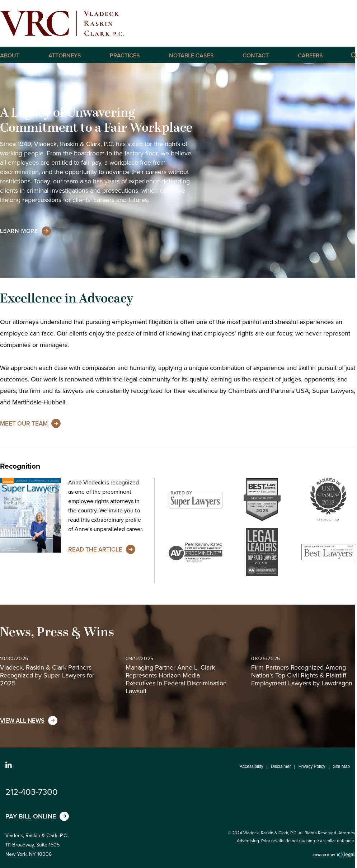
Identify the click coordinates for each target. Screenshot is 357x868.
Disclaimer (281, 766)
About (10, 56)
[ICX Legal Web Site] (334, 855)
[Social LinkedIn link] (9, 765)
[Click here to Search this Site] (353, 55)
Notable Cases (191, 56)
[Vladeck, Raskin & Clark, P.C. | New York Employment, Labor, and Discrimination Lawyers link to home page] (62, 23)
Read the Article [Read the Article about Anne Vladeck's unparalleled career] (95, 550)
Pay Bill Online (31, 816)
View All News (22, 721)
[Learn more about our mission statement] (19, 231)
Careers (310, 56)
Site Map (341, 766)
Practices (125, 56)
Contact (256, 56)
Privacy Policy (312, 766)
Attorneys (65, 56)
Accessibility (251, 766)
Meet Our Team (24, 424)
